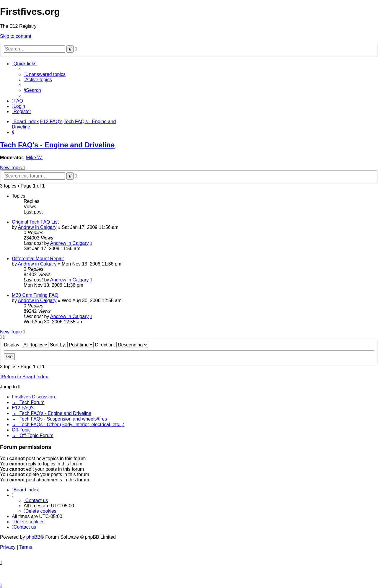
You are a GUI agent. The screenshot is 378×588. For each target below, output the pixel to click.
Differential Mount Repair (38, 259)
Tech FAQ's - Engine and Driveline (57, 145)
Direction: (122, 345)
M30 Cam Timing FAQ (35, 295)
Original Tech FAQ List (35, 222)
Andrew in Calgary (37, 227)
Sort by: (72, 345)
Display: (26, 345)
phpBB (33, 537)
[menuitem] (45, 74)
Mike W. (34, 158)
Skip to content (16, 36)
